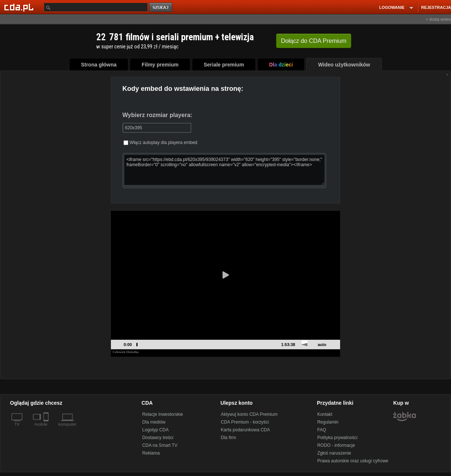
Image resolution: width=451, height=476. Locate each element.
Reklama (151, 453)
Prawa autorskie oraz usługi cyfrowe (353, 461)
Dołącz (314, 41)
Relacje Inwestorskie (163, 414)
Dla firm (228, 438)
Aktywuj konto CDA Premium (249, 414)
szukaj (161, 8)
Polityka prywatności (337, 438)
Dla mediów (154, 422)
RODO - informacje (336, 445)
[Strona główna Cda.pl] (20, 7)
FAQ (322, 430)
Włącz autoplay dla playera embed (160, 143)
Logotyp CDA (155, 430)
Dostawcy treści (158, 438)
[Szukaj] (96, 7)
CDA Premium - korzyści (245, 422)
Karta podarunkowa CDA (245, 430)
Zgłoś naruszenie (334, 453)
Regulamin (328, 422)
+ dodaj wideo (438, 19)
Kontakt (325, 414)
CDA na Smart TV (160, 445)
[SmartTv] (47, 429)
